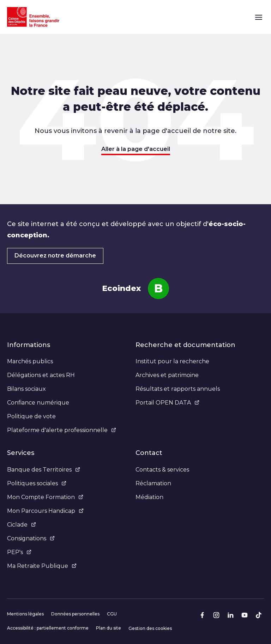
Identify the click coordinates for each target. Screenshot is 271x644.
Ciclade (22, 525)
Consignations (31, 538)
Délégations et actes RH (41, 375)
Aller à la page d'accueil (136, 149)
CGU (112, 614)
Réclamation (153, 483)
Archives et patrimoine (167, 375)
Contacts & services (162, 470)
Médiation (149, 497)
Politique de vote (31, 416)
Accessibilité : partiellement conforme (48, 628)
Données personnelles (75, 614)
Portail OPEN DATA (167, 403)
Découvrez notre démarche (55, 256)
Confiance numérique (38, 403)
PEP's (19, 552)
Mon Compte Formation (45, 497)
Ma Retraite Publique (42, 566)
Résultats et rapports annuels (178, 389)
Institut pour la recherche (172, 361)
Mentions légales (25, 614)
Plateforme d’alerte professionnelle (62, 430)
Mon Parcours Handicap (45, 511)
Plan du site (109, 628)
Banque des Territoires (44, 470)
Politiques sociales (37, 483)
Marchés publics (30, 361)
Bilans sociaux (26, 389)
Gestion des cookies (150, 628)
